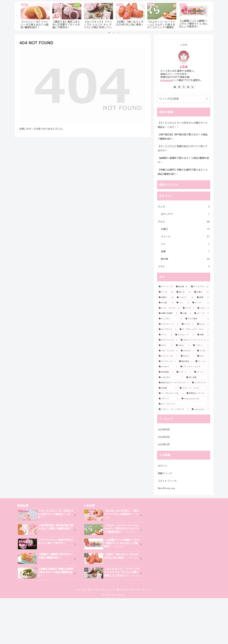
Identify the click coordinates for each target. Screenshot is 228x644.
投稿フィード (165, 473)
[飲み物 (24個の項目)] (182, 287)
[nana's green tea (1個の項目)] (195, 399)
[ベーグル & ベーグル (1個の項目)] (171, 393)
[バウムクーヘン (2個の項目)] (169, 324)
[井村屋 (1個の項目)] (168, 388)
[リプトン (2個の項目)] (201, 345)
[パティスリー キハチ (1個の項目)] (195, 367)
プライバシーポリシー (144, 590)
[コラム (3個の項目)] (203, 308)
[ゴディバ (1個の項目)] (168, 399)
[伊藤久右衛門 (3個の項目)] (168, 313)
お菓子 (185, 229)
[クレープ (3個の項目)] (201, 313)
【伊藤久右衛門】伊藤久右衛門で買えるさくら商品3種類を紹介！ (183, 172)
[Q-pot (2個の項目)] (203, 324)
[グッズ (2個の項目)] (188, 324)
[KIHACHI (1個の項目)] (168, 367)
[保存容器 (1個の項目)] (166, 372)
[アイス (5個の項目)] (188, 308)
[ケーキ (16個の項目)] (166, 292)
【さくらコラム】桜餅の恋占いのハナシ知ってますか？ (183, 148)
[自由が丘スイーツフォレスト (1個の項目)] (174, 383)
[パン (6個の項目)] (183, 303)
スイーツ (185, 237)
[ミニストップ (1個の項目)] (167, 361)
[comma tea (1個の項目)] (200, 409)
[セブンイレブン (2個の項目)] (168, 340)
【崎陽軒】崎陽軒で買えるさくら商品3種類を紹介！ (183, 160)
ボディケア (185, 214)
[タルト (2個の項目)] (166, 345)
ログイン (162, 466)
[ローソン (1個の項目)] (202, 361)
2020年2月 (164, 445)
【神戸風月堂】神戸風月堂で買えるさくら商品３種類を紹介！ (183, 137)
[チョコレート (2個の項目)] (185, 335)
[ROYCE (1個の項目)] (187, 356)
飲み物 (185, 259)
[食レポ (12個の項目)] (184, 292)
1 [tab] (109, 33)
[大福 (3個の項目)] (186, 313)
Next (211, 16)
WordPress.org (166, 488)
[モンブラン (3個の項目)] (170, 319)
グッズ (184, 207)
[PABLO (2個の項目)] (183, 345)
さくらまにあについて (84, 590)
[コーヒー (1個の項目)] (201, 372)
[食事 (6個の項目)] (203, 297)
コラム (184, 266)
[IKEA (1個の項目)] (203, 356)
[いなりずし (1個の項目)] (171, 377)
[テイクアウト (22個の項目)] (200, 287)
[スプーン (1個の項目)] (184, 372)
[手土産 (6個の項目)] (166, 303)
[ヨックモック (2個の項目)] (168, 329)
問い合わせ (124, 590)
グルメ (184, 222)
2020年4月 (164, 430)
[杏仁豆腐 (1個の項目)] (197, 377)
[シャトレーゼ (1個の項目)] (168, 356)
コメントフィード (167, 481)
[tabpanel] (35, 16)
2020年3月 (164, 437)
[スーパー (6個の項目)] (200, 303)
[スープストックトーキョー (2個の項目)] (194, 329)
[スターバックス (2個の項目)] (168, 351)
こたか (184, 67)
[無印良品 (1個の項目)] (186, 361)
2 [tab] (114, 33)
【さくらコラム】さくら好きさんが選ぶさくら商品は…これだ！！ (183, 125)
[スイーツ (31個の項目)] (166, 287)
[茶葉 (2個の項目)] (203, 335)
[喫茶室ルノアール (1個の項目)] (198, 393)
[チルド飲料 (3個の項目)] (197, 319)
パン (185, 244)
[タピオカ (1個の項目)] (187, 351)
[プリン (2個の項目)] (165, 335)
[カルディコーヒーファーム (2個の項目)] (195, 340)
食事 (185, 251)
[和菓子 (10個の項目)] (166, 297)
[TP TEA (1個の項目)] (203, 351)
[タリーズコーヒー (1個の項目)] (184, 404)
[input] (184, 99)
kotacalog (166, 80)
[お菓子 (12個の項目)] (201, 292)
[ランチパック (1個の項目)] (200, 383)
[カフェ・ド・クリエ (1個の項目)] (194, 388)
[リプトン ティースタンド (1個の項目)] (174, 409)
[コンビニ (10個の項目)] (185, 297)
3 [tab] (119, 33)
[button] (207, 99)
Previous (17, 16)
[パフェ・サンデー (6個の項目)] (169, 308)
